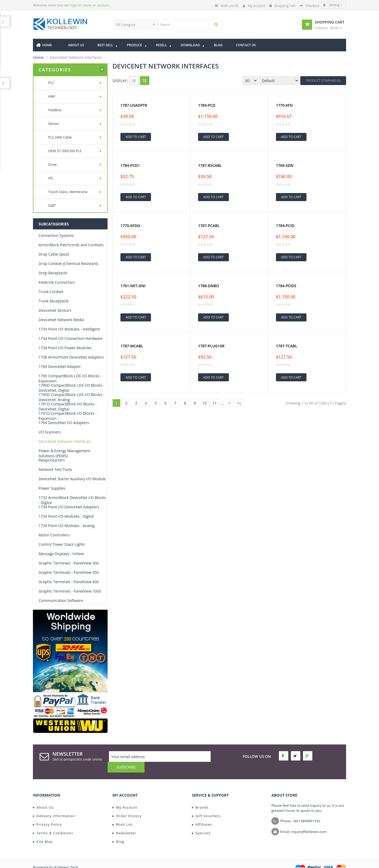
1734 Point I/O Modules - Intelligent (69, 329)
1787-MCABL (132, 346)
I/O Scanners (50, 432)
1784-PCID (285, 226)
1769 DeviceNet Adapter (60, 366)
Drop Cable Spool (54, 254)
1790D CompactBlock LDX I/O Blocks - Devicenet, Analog (71, 397)
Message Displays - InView (61, 554)
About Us (43, 797)
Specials (201, 822)
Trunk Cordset (51, 292)
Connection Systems (56, 235)
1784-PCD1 (130, 166)
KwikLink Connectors (57, 282)
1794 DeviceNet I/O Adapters (64, 423)
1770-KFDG (130, 226)
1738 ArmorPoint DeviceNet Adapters (71, 357)
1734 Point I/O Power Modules (65, 348)
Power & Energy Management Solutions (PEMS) (65, 453)
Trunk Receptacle (54, 301)
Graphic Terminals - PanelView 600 (69, 582)
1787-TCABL (287, 346)
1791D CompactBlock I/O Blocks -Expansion (67, 416)
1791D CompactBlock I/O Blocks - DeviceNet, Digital (67, 406)
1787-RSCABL (210, 166)
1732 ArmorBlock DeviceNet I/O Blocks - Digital (72, 500)
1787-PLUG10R (211, 346)
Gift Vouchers (206, 805)
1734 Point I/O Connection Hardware (71, 338)
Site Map (43, 831)
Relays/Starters (52, 460)
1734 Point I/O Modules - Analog (67, 526)
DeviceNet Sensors (55, 310)
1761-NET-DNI (133, 286)
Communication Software (61, 600)
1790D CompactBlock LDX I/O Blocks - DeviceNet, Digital (71, 388)
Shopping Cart (283, 6)
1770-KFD (284, 105)
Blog (118, 831)
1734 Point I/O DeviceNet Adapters (69, 507)
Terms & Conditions (53, 822)
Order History (127, 805)
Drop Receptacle (53, 273)
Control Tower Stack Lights (62, 544)
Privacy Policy (47, 814)
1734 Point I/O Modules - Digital (66, 516)
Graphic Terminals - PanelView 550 (69, 572)
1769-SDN (285, 166)
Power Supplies (52, 488)
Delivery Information (54, 805)
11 (214, 403)
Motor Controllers (54, 535)
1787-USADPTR (134, 105)
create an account (96, 5)
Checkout (310, 6)
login (74, 5)
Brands (200, 797)
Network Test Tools (55, 469)
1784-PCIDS (286, 286)
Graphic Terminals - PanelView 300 (69, 563)
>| (239, 403)
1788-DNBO (209, 286)
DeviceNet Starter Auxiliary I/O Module (72, 479)
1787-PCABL (209, 226)
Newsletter (124, 822)
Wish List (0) (227, 6)
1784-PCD (207, 105)
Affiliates (202, 814)
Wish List (123, 814)
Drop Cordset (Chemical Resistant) (68, 264)
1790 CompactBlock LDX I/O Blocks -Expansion (70, 378)
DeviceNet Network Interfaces (65, 441)
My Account (254, 6)
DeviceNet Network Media (61, 320)
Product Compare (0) (323, 81)
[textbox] (205, 25)
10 (205, 403)
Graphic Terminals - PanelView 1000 (70, 591)
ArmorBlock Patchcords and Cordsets (71, 245)
